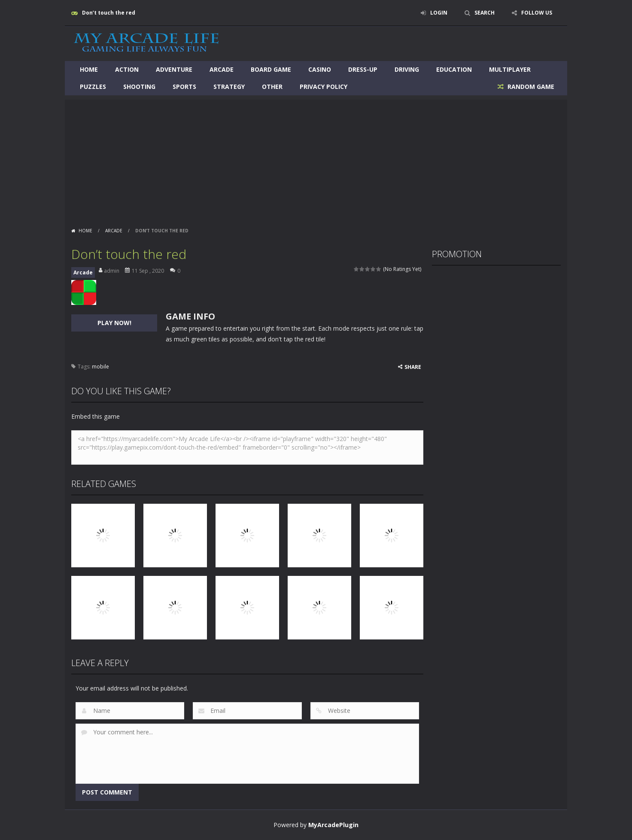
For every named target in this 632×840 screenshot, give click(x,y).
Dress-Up (363, 69)
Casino (320, 69)
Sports (184, 87)
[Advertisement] (316, 160)
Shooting (139, 87)
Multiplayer (510, 69)
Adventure (174, 69)
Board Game (271, 69)
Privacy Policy (324, 87)
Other (272, 87)
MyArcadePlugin (333, 825)
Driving (407, 69)
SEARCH (485, 13)
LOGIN (439, 13)
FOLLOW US (537, 13)
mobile (100, 367)
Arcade (222, 69)
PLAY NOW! (114, 323)
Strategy (229, 87)
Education (454, 69)
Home (89, 69)
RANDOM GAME (530, 87)
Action (127, 69)
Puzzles (93, 87)
